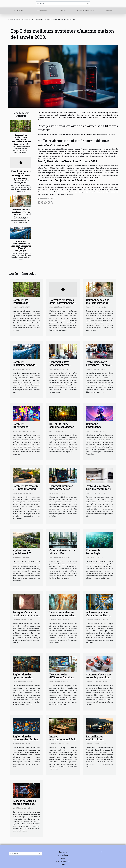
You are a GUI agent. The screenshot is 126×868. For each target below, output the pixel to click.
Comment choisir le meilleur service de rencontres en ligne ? (21, 212)
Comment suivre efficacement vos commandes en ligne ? (63, 365)
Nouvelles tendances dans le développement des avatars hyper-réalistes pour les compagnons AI (21, 177)
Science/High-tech (86, 11)
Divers (109, 11)
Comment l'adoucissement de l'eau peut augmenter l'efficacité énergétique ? (21, 246)
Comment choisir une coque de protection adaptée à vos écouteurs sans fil (99, 679)
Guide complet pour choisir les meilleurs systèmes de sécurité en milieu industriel (98, 617)
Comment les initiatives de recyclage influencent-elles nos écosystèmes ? (21, 139)
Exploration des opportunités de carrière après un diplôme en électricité (25, 679)
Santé (62, 11)
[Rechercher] (63, 3)
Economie (18, 11)
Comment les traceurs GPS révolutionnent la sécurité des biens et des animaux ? (26, 490)
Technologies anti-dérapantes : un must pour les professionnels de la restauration (100, 366)
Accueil (11, 20)
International (41, 11)
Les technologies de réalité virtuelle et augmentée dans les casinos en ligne (24, 805)
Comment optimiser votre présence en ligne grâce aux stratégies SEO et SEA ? (63, 490)
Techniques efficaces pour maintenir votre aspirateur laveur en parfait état (98, 490)
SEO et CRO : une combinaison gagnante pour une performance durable (63, 428)
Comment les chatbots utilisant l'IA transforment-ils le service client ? (62, 555)
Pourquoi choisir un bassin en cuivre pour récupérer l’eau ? (25, 615)
